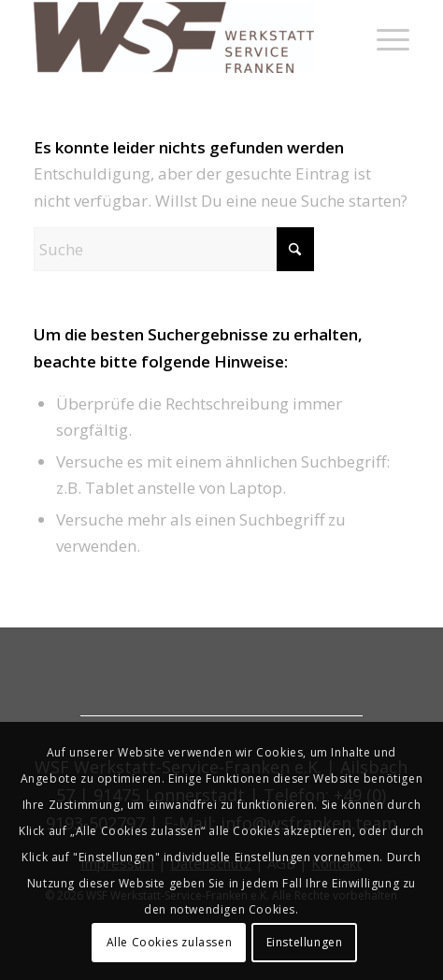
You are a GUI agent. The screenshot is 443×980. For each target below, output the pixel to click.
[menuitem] (384, 37)
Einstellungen (305, 942)
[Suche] (174, 249)
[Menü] (384, 37)
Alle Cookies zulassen (170, 942)
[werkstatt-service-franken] (184, 37)
